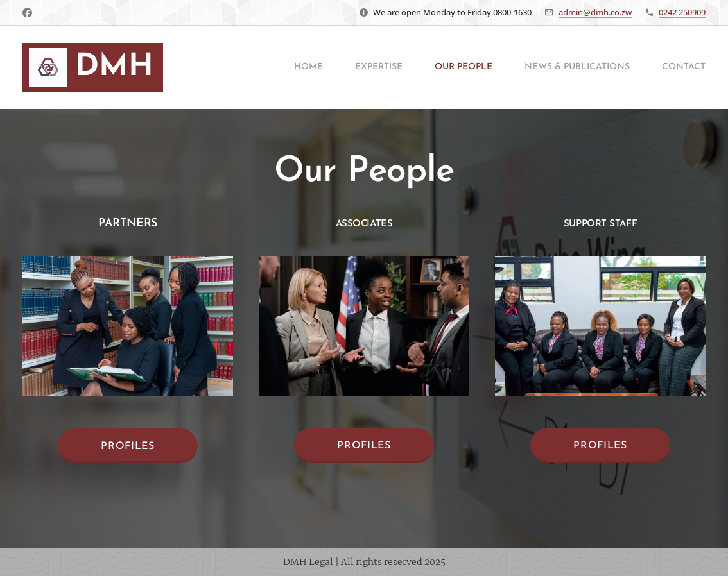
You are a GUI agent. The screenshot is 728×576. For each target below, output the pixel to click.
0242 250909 (682, 12)
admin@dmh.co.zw (595, 12)
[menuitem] (272, 67)
